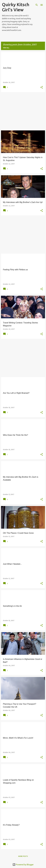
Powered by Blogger (23, 865)
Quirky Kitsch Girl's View (16, 7)
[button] (42, 87)
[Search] (37, 5)
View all (6, 48)
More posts (23, 856)
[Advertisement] (23, 111)
